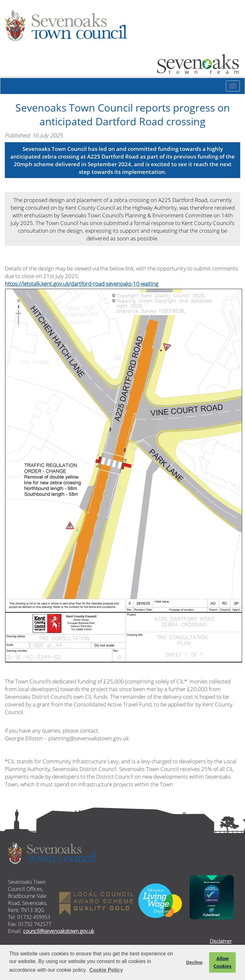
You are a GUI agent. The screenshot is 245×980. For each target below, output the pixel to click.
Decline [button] (194, 962)
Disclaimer (221, 941)
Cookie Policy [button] (106, 970)
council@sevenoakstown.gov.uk (59, 931)
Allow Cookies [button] (223, 962)
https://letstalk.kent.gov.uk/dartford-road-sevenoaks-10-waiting (82, 284)
